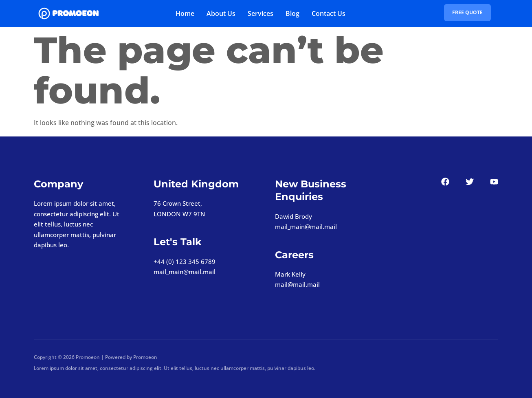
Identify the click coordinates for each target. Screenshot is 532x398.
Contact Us (329, 13)
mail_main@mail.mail (185, 272)
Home (185, 13)
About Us (221, 13)
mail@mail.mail (297, 284)
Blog (292, 13)
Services (261, 13)
